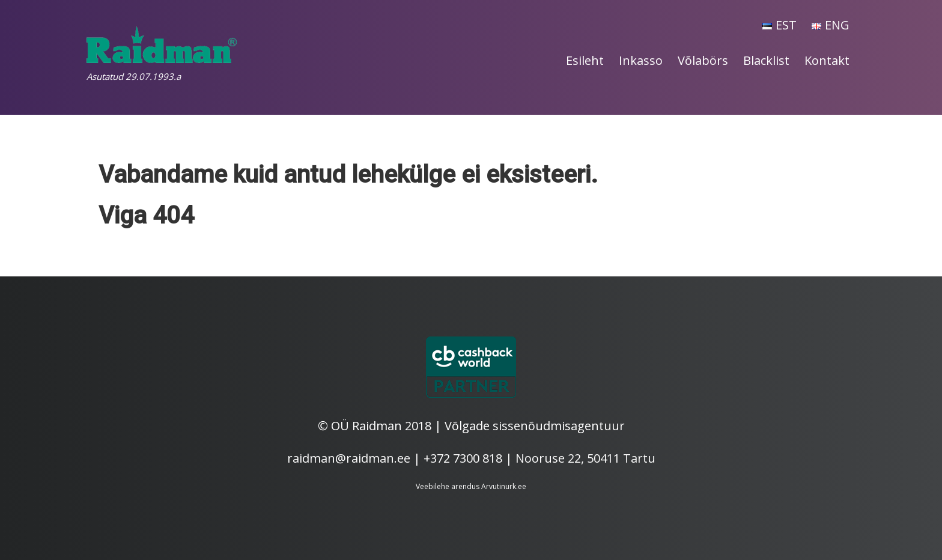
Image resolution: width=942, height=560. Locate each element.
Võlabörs (703, 60)
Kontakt (827, 60)
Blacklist (766, 60)
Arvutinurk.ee (504, 486)
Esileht (585, 60)
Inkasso (641, 60)
